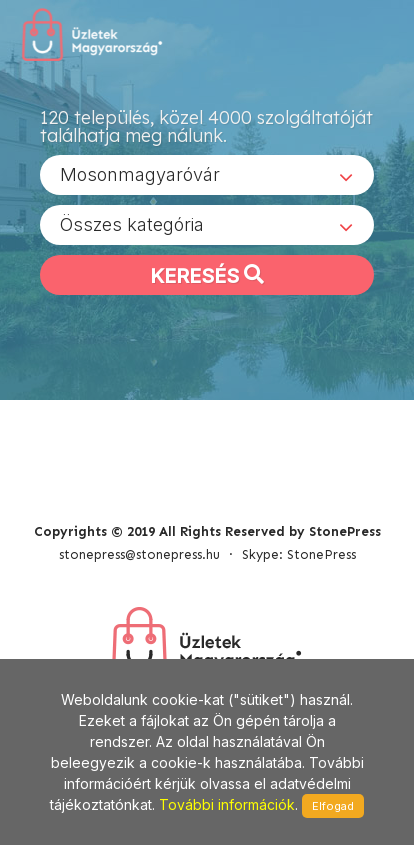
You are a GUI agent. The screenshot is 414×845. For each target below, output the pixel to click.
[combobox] (207, 175)
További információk (227, 804)
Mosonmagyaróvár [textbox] (140, 174)
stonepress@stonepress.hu (139, 554)
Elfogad (333, 806)
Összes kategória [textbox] (132, 224)
